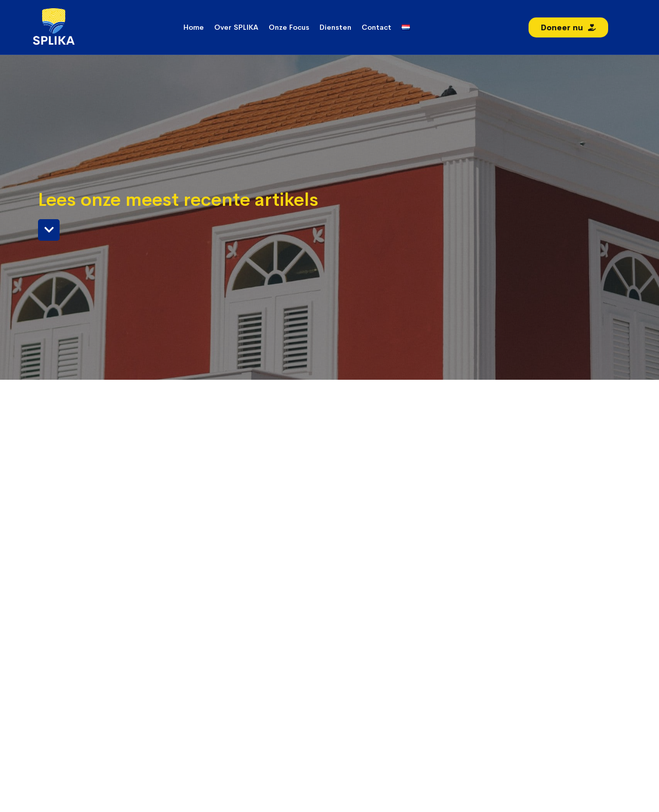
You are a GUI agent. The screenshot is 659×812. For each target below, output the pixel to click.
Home (194, 27)
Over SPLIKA (236, 27)
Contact (376, 27)
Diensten (335, 27)
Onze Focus (289, 27)
